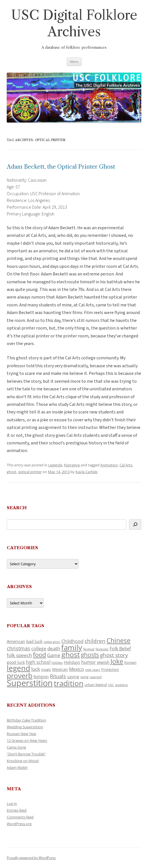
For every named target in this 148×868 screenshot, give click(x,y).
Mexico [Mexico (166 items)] (77, 669)
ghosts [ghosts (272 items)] (90, 655)
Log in (12, 804)
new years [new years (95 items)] (93, 670)
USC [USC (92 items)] (111, 685)
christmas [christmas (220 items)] (18, 648)
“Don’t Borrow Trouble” (26, 754)
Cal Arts (126, 465)
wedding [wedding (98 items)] (121, 685)
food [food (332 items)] (39, 655)
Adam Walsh (17, 767)
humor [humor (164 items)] (89, 662)
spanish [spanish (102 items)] (96, 677)
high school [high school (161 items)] (38, 662)
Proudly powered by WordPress (31, 858)
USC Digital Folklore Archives (74, 23)
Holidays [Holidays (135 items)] (72, 662)
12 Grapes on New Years (27, 740)
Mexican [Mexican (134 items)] (60, 669)
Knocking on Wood (23, 761)
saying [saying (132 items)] (73, 677)
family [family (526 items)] (72, 647)
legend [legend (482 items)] (18, 668)
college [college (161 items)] (39, 649)
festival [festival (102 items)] (89, 649)
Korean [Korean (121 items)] (130, 662)
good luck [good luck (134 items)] (16, 662)
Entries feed (17, 810)
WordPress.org (19, 824)
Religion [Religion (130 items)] (41, 677)
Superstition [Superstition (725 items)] (30, 683)
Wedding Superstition (25, 727)
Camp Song (16, 747)
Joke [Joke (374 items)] (117, 661)
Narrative (72, 465)
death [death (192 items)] (54, 648)
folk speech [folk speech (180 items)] (19, 655)
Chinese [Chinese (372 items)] (119, 640)
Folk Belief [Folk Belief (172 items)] (120, 649)
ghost (12, 472)
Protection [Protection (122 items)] (110, 669)
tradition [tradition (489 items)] (69, 683)
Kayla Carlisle (86, 472)
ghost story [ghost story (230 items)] (114, 655)
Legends (55, 465)
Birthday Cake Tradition (26, 720)
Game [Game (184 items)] (54, 655)
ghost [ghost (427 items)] (71, 654)
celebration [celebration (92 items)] (52, 642)
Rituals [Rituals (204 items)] (58, 676)
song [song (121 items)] (84, 677)
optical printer (30, 472)
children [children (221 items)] (95, 641)
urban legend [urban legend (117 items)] (96, 685)
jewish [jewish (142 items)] (103, 662)
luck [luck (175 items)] (36, 669)
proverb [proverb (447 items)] (20, 675)
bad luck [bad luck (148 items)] (34, 641)
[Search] (135, 525)
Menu (74, 62)
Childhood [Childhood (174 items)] (72, 641)
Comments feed (20, 817)
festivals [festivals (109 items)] (102, 649)
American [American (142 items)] (16, 641)
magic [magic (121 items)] (46, 669)
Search (17, 508)
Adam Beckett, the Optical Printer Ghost (61, 167)
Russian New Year (22, 734)
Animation (109, 465)
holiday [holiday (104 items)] (57, 662)
